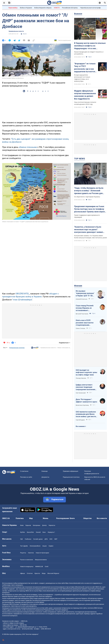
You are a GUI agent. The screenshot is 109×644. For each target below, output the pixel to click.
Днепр (44, 525)
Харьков (28, 525)
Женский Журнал (53, 573)
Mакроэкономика (41, 560)
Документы (45, 477)
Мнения (78, 286)
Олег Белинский (81, 393)
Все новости (102, 518)
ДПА (46, 539)
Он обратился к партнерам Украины (87, 197)
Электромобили (35, 546)
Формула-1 (51, 532)
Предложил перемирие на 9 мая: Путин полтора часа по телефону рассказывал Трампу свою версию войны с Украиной (90, 209)
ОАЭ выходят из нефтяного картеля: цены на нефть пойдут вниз (86, 372)
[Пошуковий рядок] (105, 3)
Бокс (44, 532)
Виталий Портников (82, 314)
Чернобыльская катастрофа (90, 8)
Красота (37, 573)
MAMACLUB (39, 566)
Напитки (31, 553)
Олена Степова (80, 328)
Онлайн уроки (38, 539)
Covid (46, 566)
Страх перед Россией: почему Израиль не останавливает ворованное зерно (85, 308)
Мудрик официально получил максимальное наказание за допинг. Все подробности (85, 95)
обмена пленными (28, 147)
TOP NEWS (80, 159)
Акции (45, 546)
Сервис (51, 546)
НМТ (56, 539)
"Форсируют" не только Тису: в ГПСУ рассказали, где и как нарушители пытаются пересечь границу (85, 68)
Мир (31, 518)
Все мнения (80, 426)
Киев (22, 525)
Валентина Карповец (82, 405)
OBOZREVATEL (22, 294)
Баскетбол (30, 532)
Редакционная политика (17, 348)
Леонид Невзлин (81, 378)
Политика (20, 518)
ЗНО (51, 539)
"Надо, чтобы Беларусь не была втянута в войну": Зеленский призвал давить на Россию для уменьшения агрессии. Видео (89, 191)
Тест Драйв (24, 546)
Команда (45, 471)
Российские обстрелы (70, 8)
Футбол (23, 532)
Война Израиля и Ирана (43, 8)
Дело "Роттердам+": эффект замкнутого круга (86, 401)
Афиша (23, 573)
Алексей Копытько (82, 299)
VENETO (57, 8)
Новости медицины (27, 566)
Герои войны (13, 8)
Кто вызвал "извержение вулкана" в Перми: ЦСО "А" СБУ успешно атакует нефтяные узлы (85, 293)
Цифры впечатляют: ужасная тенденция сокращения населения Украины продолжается (86, 387)
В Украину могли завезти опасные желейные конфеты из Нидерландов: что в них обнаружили (90, 46)
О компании (24, 471)
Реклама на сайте (26, 477)
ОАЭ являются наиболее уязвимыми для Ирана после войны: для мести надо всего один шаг (86, 414)
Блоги (72, 518)
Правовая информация (71, 471)
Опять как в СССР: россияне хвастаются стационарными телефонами (85, 323)
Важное (78, 14)
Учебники (28, 539)
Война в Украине (26, 8)
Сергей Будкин (80, 420)
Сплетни (30, 573)
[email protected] (27, 629)
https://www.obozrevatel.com (74, 583)
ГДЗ (21, 539)
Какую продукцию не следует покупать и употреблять (89, 53)
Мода (44, 573)
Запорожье (37, 525)
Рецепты (23, 553)
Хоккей (38, 532)
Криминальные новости (16, 31)
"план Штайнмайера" (22, 300)
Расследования (63, 518)
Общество (87, 518)
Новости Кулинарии (42, 553)
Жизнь (46, 518)
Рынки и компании (27, 560)
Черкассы (52, 525)
